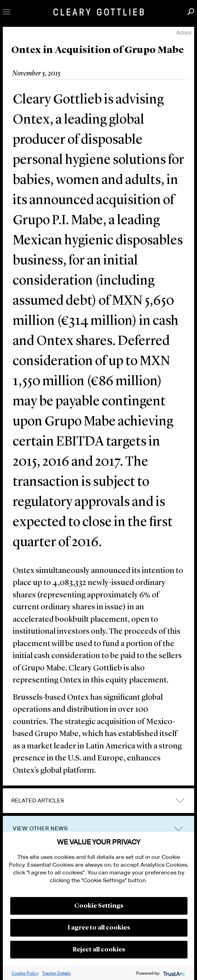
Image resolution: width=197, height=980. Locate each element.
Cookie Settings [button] (99, 906)
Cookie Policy (25, 973)
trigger (179, 829)
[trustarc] (173, 973)
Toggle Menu (7, 12)
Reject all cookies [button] (99, 950)
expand (180, 801)
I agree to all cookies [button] (99, 928)
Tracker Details (56, 973)
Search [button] (191, 11)
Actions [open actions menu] (184, 32)
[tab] (98, 801)
